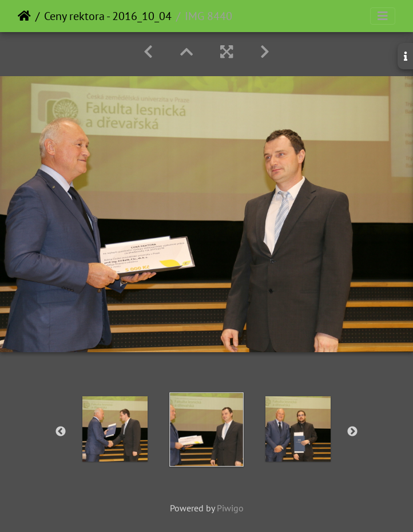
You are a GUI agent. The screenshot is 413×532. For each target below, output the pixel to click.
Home (24, 16)
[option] (115, 429)
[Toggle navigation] (383, 16)
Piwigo (230, 508)
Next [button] (352, 432)
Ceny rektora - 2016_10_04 (108, 16)
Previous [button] (61, 432)
